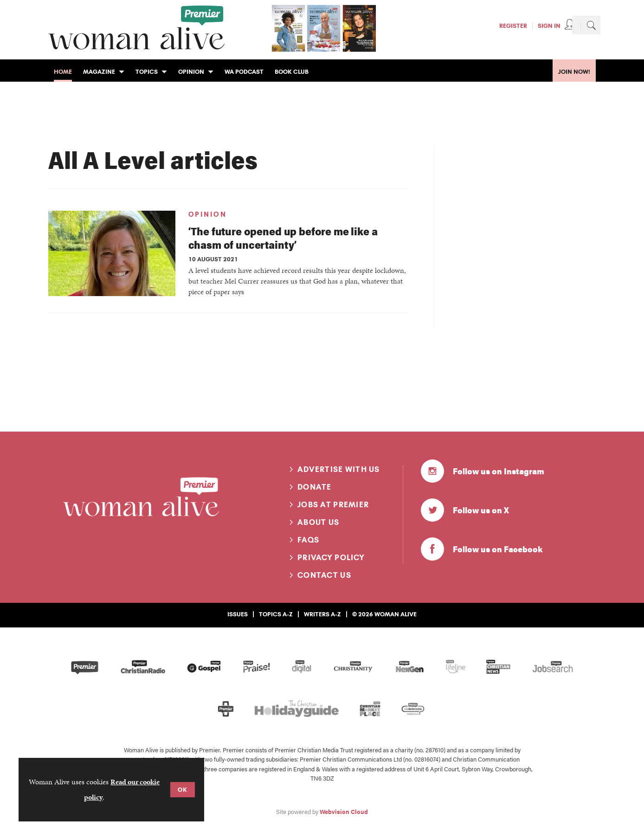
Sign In (549, 26)
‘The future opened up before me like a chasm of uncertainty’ (283, 238)
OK (183, 789)
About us (318, 522)
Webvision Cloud (344, 812)
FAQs (308, 540)
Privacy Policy (331, 557)
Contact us (324, 575)
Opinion (208, 214)
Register (513, 26)
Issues (238, 614)
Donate (315, 487)
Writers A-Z (322, 614)
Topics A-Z (276, 614)
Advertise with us (339, 469)
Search (591, 25)
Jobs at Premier (333, 504)
